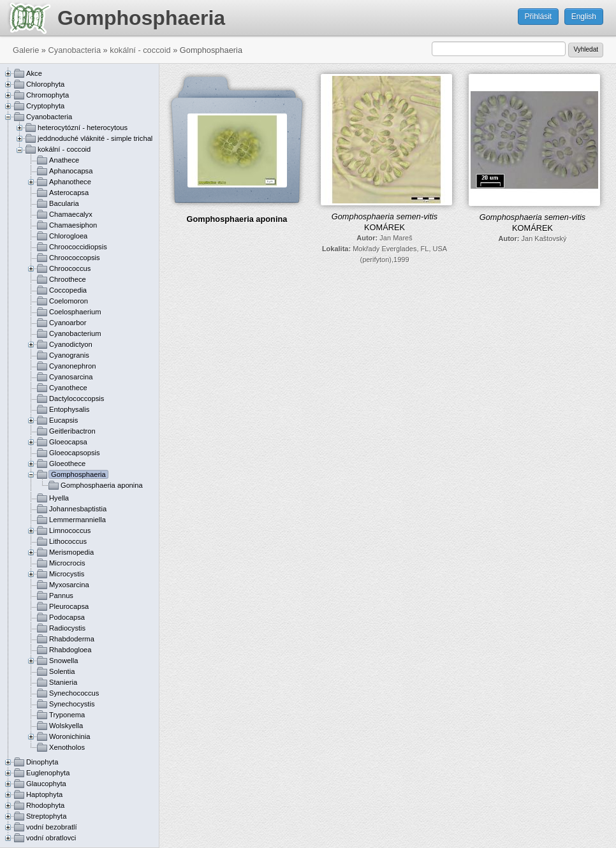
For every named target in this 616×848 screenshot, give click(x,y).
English (584, 17)
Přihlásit (539, 17)
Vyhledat (586, 49)
